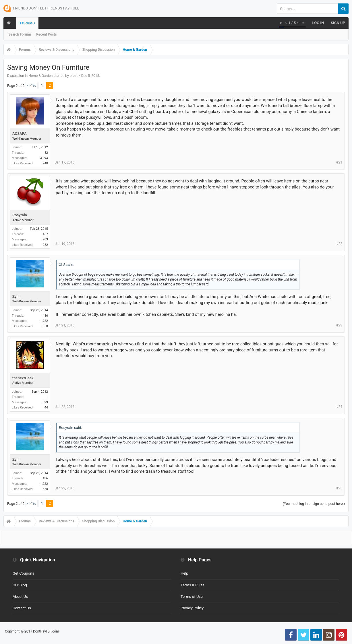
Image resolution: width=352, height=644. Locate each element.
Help (184, 573)
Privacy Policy (192, 608)
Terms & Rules (193, 585)
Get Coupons (23, 573)
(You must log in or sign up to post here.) (314, 504)
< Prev (32, 85)
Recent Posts (46, 34)
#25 (339, 488)
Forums (27, 23)
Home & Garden (40, 76)
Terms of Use (192, 597)
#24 (339, 407)
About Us (20, 597)
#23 (339, 325)
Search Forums (20, 34)
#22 (339, 244)
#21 (339, 162)
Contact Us (22, 608)
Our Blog (20, 585)
